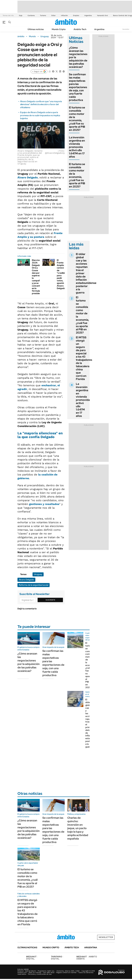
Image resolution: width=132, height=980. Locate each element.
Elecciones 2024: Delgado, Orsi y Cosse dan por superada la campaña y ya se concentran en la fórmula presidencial (38, 277)
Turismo (43, 15)
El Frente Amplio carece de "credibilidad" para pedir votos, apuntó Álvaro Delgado (64, 274)
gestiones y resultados (44, 504)
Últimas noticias (36, 29)
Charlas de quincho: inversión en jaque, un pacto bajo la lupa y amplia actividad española (78, 828)
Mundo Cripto (59, 29)
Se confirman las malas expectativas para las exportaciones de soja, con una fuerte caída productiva (78, 87)
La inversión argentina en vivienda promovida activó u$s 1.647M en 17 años (77, 147)
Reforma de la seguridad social (34, 585)
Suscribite (50, 600)
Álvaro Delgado (28, 177)
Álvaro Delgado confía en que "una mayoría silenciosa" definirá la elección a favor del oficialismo (41, 104)
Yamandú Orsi (102, 15)
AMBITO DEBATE (87, 958)
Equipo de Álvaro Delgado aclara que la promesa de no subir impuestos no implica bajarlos (40, 115)
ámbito (21, 36)
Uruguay (45, 36)
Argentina (88, 15)
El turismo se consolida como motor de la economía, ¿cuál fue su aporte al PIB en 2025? (77, 119)
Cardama (31, 15)
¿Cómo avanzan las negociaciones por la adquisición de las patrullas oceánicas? (29, 662)
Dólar (53, 15)
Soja (21, 15)
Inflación (64, 15)
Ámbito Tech (80, 29)
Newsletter (126, 29)
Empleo (76, 15)
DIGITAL (32, 958)
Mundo (32, 36)
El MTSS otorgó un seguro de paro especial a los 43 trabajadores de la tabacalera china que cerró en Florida (84, 358)
